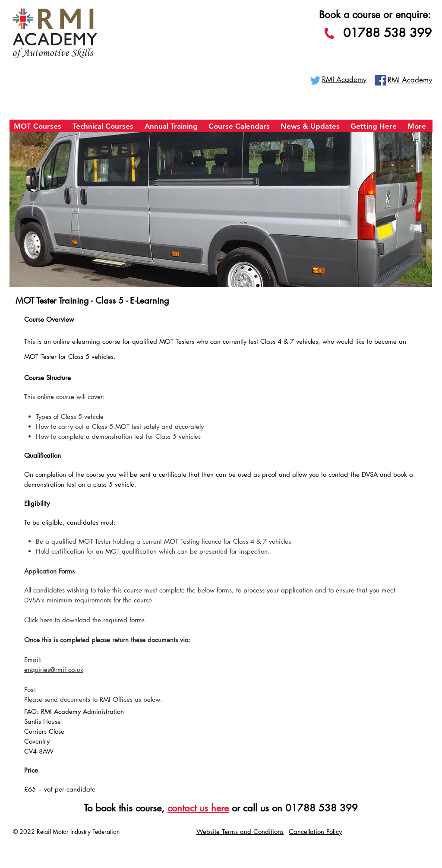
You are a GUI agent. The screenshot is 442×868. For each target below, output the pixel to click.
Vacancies (381, 831)
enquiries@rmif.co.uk (54, 670)
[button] (39, 129)
